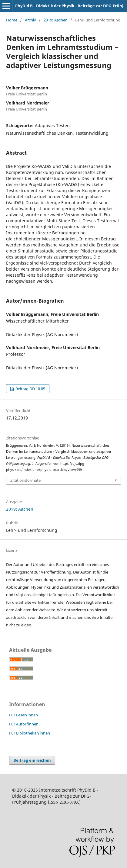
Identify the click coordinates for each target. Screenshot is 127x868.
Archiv (30, 20)
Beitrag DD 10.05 (30, 389)
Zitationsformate (25, 480)
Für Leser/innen (23, 715)
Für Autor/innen (24, 724)
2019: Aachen (56, 20)
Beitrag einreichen (32, 760)
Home (12, 20)
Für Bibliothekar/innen (30, 733)
